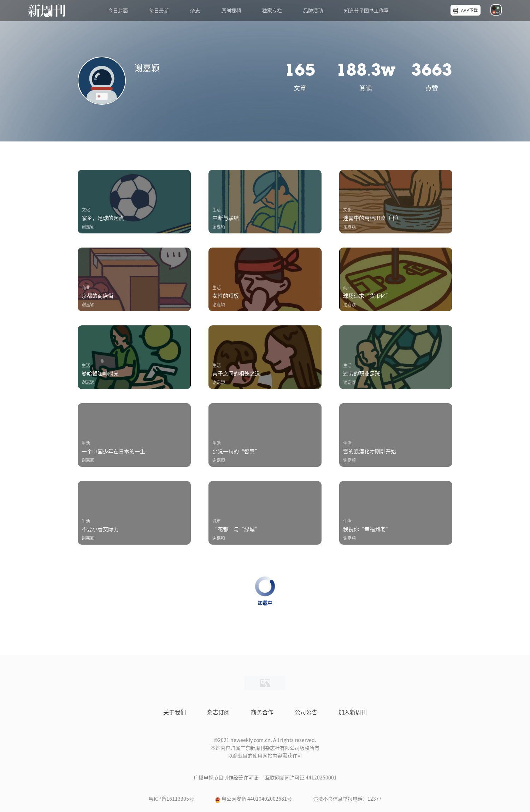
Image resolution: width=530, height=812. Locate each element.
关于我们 (175, 712)
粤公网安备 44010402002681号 (257, 799)
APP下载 (469, 10)
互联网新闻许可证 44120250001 (301, 778)
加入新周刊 (353, 712)
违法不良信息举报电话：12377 (347, 799)
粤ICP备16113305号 (171, 799)
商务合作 (262, 712)
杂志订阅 (218, 712)
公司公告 (306, 712)
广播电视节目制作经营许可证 (226, 778)
